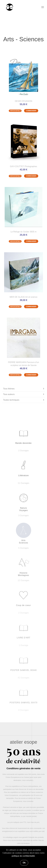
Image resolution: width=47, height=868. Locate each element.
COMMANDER (31, 111)
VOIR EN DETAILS (15, 111)
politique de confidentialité (23, 856)
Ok (24, 863)
